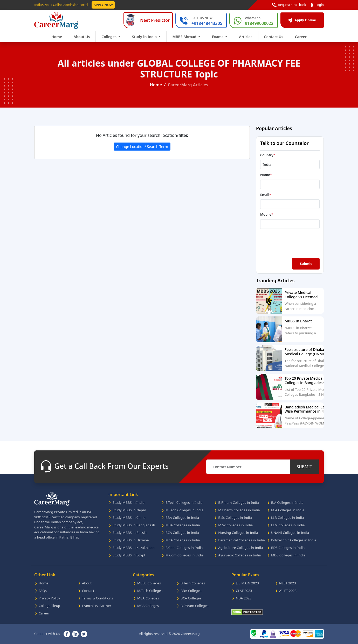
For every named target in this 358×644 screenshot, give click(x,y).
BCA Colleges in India (182, 533)
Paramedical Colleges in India (242, 540)
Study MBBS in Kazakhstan (134, 548)
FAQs (43, 591)
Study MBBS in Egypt (129, 555)
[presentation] (291, 243)
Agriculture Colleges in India (240, 548)
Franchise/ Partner (97, 606)
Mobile (267, 214)
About (87, 583)
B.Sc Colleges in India (235, 518)
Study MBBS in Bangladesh (134, 525)
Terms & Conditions (97, 598)
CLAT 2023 (244, 591)
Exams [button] (218, 37)
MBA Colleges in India (183, 525)
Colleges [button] (109, 37)
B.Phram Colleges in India (239, 503)
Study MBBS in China (129, 518)
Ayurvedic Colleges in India (239, 555)
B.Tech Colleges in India (184, 503)
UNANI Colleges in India (290, 533)
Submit (306, 264)
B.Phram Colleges (194, 606)
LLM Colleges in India (288, 525)
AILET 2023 (288, 591)
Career (301, 37)
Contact (88, 591)
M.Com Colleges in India (185, 555)
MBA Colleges (148, 598)
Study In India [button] (145, 37)
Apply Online (302, 20)
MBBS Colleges (149, 583)
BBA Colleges (191, 591)
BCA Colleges (191, 598)
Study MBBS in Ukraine (131, 540)
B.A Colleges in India (287, 503)
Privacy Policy (49, 598)
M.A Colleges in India (288, 510)
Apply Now (103, 5)
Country (268, 155)
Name (266, 175)
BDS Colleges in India (288, 548)
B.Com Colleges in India (184, 548)
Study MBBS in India (129, 503)
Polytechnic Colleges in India (294, 540)
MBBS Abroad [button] (185, 37)
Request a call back (289, 5)
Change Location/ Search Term (142, 147)
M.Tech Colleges (150, 591)
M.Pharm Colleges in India (239, 510)
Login (317, 5)
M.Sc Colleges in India (235, 525)
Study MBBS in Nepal (129, 510)
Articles (246, 37)
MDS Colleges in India (288, 555)
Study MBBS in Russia (130, 533)
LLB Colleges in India (287, 518)
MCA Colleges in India (183, 540)
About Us (82, 37)
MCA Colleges (148, 606)
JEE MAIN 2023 (247, 583)
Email (266, 195)
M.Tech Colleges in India (185, 510)
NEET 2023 (288, 583)
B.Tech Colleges (193, 583)
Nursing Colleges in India (238, 533)
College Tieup (49, 606)
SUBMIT (304, 467)
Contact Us (274, 37)
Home (57, 37)
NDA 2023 (244, 598)
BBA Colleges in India (182, 518)
